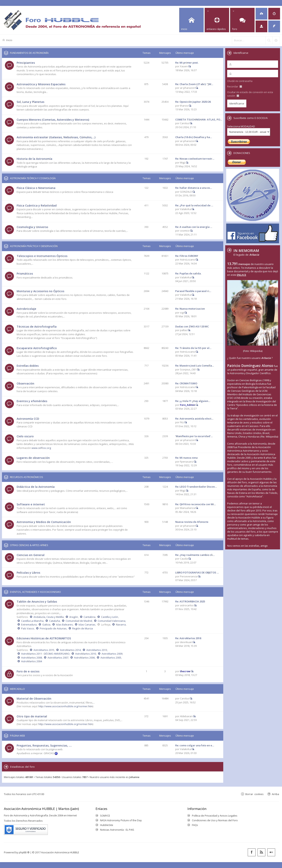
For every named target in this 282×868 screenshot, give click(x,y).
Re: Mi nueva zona (186, 458)
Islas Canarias (87, 624)
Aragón (74, 617)
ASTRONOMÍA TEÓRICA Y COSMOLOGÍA (33, 178)
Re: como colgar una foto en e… (195, 745)
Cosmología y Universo (32, 227)
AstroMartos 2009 (112, 654)
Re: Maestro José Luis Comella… (195, 366)
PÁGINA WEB (17, 736)
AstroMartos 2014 (70, 650)
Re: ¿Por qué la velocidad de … (194, 205)
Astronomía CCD (28, 419)
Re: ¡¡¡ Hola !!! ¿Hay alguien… (193, 401)
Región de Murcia (83, 628)
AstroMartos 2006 (84, 658)
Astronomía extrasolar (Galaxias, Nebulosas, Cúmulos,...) (56, 137)
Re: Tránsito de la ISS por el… (193, 348)
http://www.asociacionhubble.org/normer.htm (66, 706)
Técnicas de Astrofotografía (37, 327)
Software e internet (31, 504)
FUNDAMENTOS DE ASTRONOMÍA (29, 53)
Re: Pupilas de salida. (188, 273)
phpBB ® (24, 852)
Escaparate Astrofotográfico (37, 348)
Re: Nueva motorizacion (190, 309)
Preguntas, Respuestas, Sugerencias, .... (44, 745)
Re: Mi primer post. (187, 63)
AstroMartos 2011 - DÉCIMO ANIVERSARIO (45, 654)
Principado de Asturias (53, 628)
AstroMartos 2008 (32, 658)
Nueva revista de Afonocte (192, 522)
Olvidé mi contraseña (240, 81)
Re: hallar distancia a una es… (194, 188)
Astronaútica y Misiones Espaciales (41, 84)
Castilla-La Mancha (32, 621)
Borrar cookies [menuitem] (254, 794)
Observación (25, 383)
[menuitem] (261, 14)
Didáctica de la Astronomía (36, 487)
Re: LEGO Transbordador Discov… (196, 487)
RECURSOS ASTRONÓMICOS (27, 477)
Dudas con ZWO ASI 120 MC (192, 326)
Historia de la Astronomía (34, 159)
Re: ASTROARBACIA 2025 (190, 601)
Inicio (9, 40)
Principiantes (26, 63)
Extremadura (29, 624)
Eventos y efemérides (32, 401)
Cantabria (89, 617)
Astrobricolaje (26, 309)
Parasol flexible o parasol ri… (193, 291)
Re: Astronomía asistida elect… (194, 419)
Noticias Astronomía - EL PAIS (117, 830)
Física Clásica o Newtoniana (36, 188)
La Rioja (106, 624)
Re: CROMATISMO (186, 383)
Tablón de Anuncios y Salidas (37, 602)
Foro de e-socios (28, 671)
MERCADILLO (17, 689)
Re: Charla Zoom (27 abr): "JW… (194, 84)
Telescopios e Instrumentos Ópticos (42, 256)
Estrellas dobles (28, 366)
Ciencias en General (31, 555)
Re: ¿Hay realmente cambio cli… (195, 555)
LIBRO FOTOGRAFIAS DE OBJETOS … (197, 572)
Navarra (121, 624)
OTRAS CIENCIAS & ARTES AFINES (29, 545)
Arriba (275, 794)
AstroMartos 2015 (44, 650)
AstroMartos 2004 (32, 661)
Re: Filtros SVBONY (187, 256)
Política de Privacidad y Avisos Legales (215, 816)
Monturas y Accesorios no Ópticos (40, 291)
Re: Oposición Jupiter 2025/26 (193, 102)
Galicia (46, 624)
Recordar (235, 86)
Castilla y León (110, 617)
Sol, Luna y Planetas (30, 102)
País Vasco (28, 628)
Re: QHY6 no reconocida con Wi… (196, 504)
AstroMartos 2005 (111, 658)
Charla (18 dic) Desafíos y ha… (194, 137)
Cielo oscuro (25, 436)
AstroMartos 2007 (58, 658)
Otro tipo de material (32, 716)
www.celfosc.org (41, 448)
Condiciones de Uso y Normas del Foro (215, 820)
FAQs (195, 825)
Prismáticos (25, 274)
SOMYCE (105, 816)
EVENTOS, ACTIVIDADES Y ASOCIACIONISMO (35, 592)
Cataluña (55, 621)
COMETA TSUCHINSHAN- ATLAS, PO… (199, 120)
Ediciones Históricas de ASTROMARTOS (44, 638)
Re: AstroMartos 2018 (188, 638)
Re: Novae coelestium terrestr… (195, 159)
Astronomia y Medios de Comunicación (44, 522)
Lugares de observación (33, 458)
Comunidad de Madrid (79, 621)
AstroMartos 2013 (97, 650)
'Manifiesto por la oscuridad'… (194, 436)
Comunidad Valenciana (112, 621)
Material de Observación (34, 699)
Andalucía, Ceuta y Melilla (49, 617)
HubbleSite (107, 825)
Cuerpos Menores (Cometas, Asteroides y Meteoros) (53, 120)
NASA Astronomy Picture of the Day (121, 820)
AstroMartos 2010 (86, 654)
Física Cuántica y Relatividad (37, 205)
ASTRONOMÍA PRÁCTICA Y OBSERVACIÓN (34, 246)
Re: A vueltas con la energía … (194, 227)
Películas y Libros (28, 573)
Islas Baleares (64, 624)
